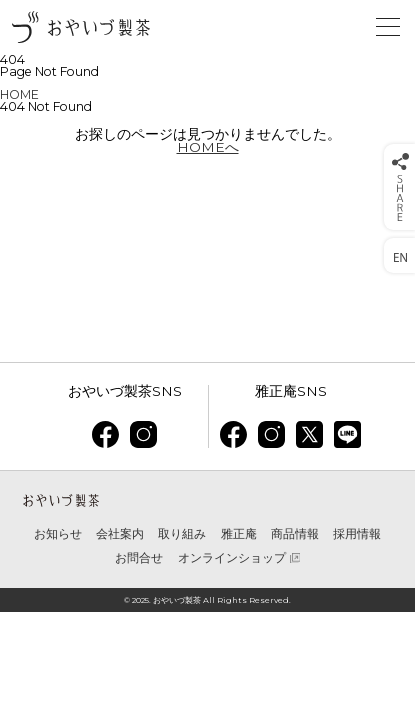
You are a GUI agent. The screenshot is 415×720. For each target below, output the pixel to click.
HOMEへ (208, 147)
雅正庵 (239, 533)
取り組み (182, 533)
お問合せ (139, 557)
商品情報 (295, 533)
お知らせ (58, 533)
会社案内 (120, 533)
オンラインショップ (232, 558)
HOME (19, 94)
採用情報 (357, 533)
